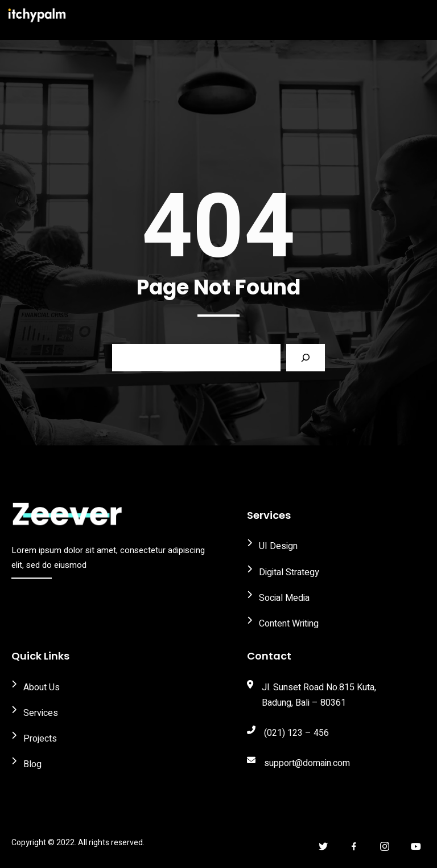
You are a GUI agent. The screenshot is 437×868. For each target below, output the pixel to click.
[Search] (306, 358)
